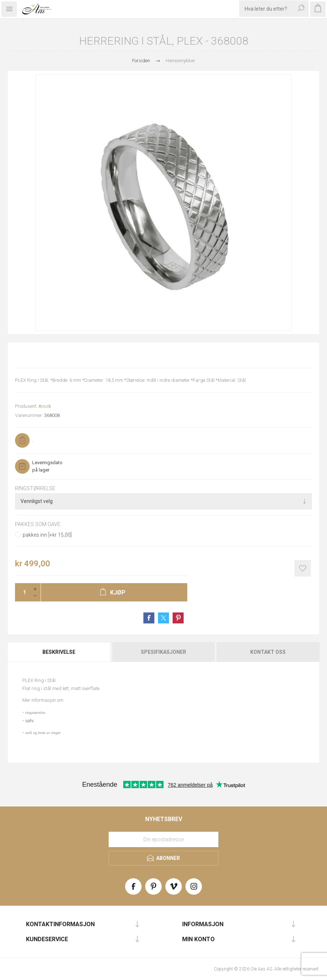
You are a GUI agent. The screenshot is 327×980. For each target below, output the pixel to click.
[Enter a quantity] (22, 592)
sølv (29, 720)
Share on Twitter (163, 618)
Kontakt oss (268, 652)
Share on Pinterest (178, 618)
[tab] (59, 652)
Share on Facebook (149, 618)
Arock (45, 406)
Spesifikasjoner (163, 652)
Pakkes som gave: (38, 525)
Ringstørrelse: (36, 488)
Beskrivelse (59, 652)
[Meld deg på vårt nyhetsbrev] (163, 839)
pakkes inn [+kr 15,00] (47, 535)
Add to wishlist (303, 568)
